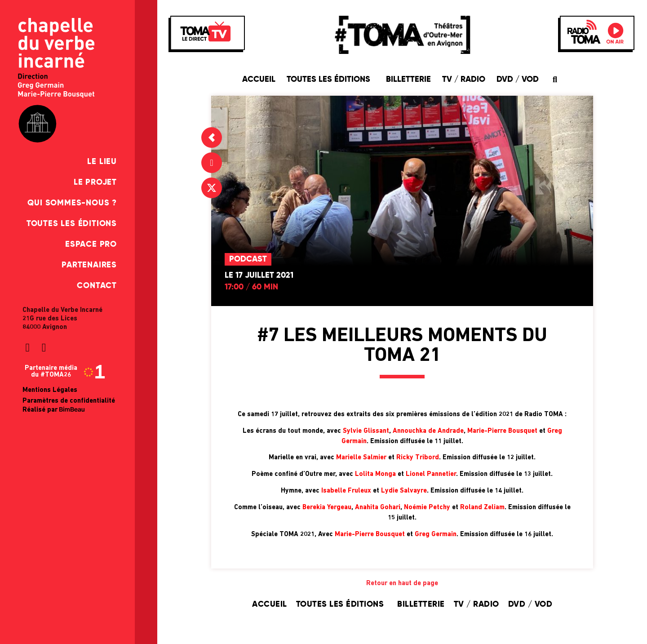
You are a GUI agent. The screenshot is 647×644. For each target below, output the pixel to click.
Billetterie (408, 80)
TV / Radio (464, 80)
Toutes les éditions (72, 224)
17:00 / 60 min (251, 287)
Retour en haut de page (402, 584)
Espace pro (91, 244)
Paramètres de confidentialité (69, 401)
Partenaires (89, 265)
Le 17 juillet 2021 (259, 275)
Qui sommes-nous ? (72, 203)
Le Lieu (102, 162)
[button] (555, 79)
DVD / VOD (518, 80)
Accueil (259, 80)
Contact (97, 286)
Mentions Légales (50, 390)
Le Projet (95, 182)
